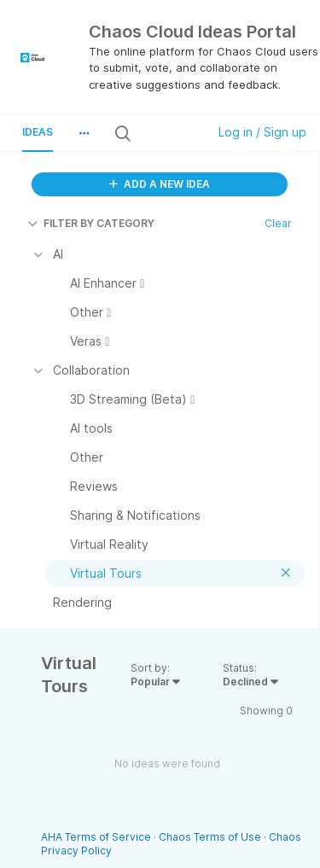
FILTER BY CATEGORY (91, 223)
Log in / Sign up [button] (262, 132)
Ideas (38, 132)
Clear (278, 223)
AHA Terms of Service (97, 837)
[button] (84, 133)
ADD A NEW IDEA (160, 184)
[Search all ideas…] (168, 133)
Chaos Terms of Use (210, 837)
